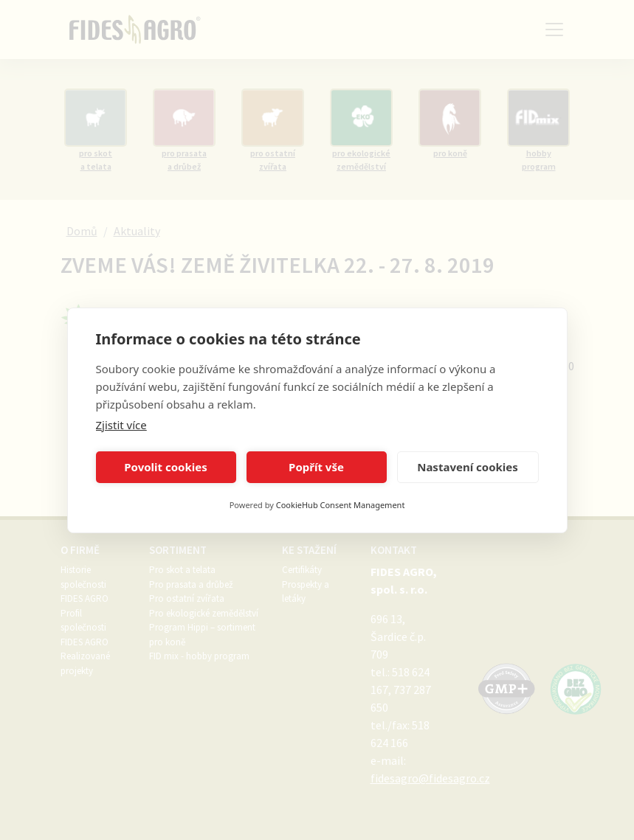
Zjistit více (121, 425)
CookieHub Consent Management (341, 505)
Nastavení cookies (468, 467)
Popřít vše (316, 467)
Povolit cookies (165, 467)
